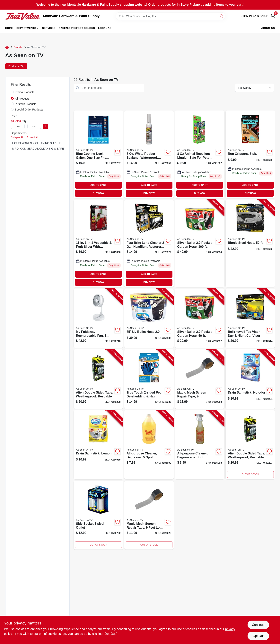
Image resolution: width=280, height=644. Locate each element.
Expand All (32, 137)
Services (49, 28)
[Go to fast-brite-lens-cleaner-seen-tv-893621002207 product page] (149, 243)
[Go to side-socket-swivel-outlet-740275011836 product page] (98, 515)
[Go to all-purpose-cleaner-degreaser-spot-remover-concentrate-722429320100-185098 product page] (200, 445)
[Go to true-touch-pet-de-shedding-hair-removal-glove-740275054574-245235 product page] (149, 379)
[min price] (18, 126)
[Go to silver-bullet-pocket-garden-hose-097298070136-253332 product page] (200, 318)
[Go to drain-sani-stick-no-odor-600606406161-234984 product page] (250, 379)
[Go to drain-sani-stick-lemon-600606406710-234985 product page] (98, 445)
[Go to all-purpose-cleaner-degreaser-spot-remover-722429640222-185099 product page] (149, 445)
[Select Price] (46, 126)
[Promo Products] (12, 92)
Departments (26, 28)
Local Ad (105, 28)
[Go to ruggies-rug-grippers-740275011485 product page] (250, 154)
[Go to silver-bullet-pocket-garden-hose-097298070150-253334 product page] (200, 243)
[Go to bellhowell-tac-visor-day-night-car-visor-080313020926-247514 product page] (250, 318)
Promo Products (25, 92)
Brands (18, 47)
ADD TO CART (98, 185)
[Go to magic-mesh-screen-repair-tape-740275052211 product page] (149, 515)
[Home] (7, 47)
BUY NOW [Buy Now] (98, 193)
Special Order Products (29, 110)
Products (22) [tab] (16, 66)
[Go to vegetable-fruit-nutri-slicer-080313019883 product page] (98, 243)
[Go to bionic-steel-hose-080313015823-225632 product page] (250, 243)
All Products (22, 99)
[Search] (222, 16)
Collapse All (17, 137)
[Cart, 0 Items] (273, 16)
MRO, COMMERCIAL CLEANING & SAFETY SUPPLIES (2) (49, 149)
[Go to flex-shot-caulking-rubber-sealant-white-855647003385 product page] (149, 154)
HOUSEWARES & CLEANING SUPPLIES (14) (41, 143)
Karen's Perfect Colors (77, 28)
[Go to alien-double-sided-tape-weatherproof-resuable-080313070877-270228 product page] (98, 379)
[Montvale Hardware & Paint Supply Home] (23, 16)
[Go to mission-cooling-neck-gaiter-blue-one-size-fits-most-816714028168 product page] (98, 154)
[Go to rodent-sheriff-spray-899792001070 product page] (200, 154)
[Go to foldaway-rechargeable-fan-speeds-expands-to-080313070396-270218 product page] (98, 318)
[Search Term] (171, 16)
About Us (268, 28)
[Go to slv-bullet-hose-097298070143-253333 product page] (149, 318)
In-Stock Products (26, 104)
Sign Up (263, 16)
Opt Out (258, 636)
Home (9, 28)
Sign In (247, 16)
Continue (258, 625)
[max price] (34, 126)
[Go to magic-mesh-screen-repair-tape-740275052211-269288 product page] (200, 379)
